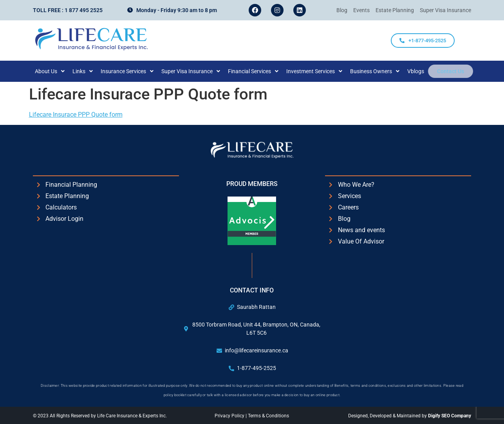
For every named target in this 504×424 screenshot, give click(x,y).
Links (88, 71)
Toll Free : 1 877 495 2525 (68, 10)
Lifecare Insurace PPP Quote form (76, 115)
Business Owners (380, 71)
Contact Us (451, 71)
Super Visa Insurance (196, 71)
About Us (55, 71)
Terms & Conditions (268, 416)
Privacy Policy (230, 416)
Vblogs (421, 71)
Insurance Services (132, 71)
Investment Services (319, 71)
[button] (55, 71)
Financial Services (258, 71)
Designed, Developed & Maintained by (410, 416)
